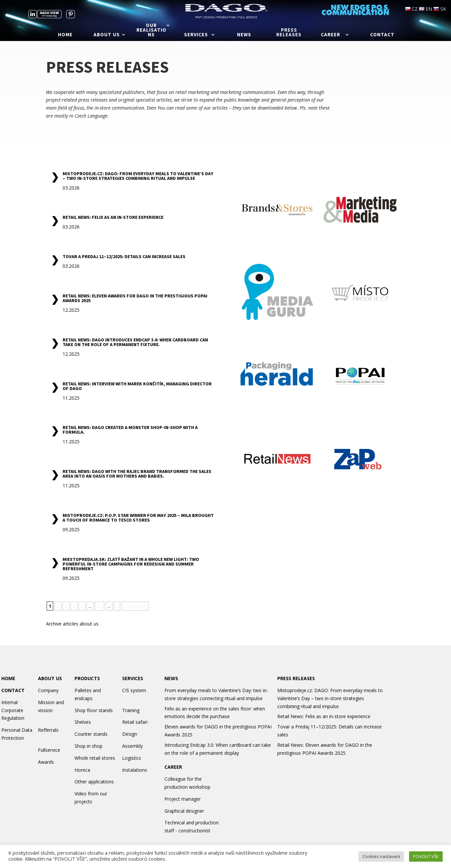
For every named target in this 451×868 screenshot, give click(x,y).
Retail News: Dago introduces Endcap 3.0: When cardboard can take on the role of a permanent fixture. (135, 342)
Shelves (83, 722)
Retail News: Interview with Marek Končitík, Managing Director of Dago (137, 386)
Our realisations (151, 30)
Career (331, 35)
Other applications (94, 782)
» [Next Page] (117, 606)
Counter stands (91, 734)
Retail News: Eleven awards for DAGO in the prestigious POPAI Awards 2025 (135, 298)
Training (131, 710)
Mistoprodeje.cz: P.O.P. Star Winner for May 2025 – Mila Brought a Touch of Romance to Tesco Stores (138, 518)
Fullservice (49, 750)
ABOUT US (50, 678)
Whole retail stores (95, 758)
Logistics (132, 758)
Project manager (183, 799)
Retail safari (135, 722)
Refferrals (48, 730)
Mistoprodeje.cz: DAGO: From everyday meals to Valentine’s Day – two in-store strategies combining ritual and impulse (138, 176)
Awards (46, 762)
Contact (382, 35)
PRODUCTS (87, 678)
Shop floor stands (94, 710)
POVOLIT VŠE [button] (426, 856)
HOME (8, 678)
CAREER (173, 767)
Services (196, 35)
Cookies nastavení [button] (381, 856)
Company (48, 690)
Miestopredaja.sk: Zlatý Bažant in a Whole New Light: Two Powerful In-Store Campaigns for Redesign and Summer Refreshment (131, 564)
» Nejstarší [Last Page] (135, 606)
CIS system (134, 690)
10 (100, 606)
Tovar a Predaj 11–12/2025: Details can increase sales (124, 256)
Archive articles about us (72, 624)
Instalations (135, 770)
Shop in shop (89, 746)
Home (65, 35)
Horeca (82, 770)
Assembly (132, 746)
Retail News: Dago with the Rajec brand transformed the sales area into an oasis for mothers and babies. (137, 474)
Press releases (289, 33)
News (244, 35)
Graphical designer (184, 811)
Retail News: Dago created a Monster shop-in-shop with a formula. (130, 430)
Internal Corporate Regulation (13, 710)
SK (440, 9)
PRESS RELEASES (296, 678)
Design (130, 734)
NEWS (171, 678)
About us (107, 35)
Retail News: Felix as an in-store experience (113, 217)
